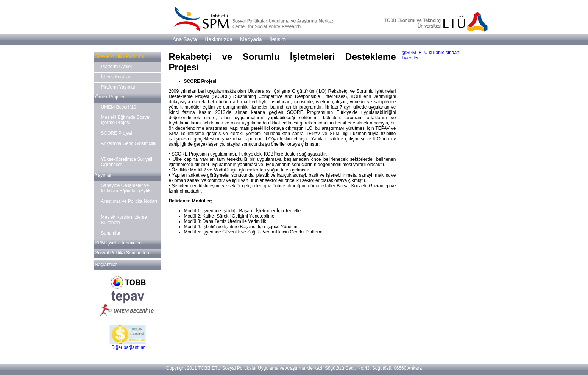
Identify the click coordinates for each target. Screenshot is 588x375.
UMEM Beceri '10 (119, 107)
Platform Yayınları (119, 87)
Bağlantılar (106, 265)
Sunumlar (111, 233)
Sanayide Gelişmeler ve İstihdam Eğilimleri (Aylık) (126, 188)
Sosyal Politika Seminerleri (122, 253)
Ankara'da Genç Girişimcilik (129, 143)
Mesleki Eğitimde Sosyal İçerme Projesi (126, 120)
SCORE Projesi (117, 133)
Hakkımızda (218, 39)
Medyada (251, 39)
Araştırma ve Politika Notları (129, 201)
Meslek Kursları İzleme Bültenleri (124, 220)
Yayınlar (104, 175)
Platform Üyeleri (117, 67)
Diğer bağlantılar (128, 347)
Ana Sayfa (185, 39)
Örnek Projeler (110, 97)
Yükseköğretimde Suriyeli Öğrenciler (127, 162)
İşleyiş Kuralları (116, 77)
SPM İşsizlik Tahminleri (119, 243)
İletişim (278, 39)
